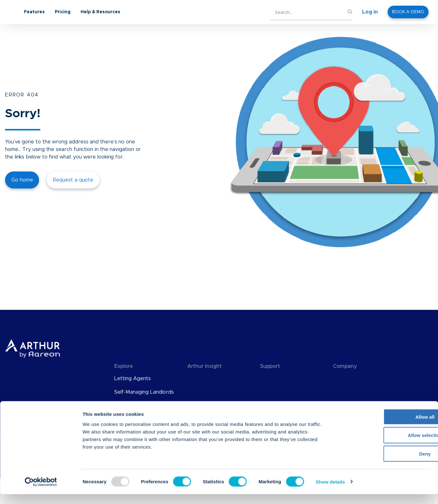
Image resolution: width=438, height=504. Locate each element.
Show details (330, 492)
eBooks (196, 406)
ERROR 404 (22, 95)
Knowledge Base (280, 379)
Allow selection (385, 445)
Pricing (113, 12)
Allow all (386, 427)
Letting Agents (133, 379)
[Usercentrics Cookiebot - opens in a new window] (41, 492)
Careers (343, 406)
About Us (345, 379)
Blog (193, 379)
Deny (386, 464)
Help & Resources (151, 12)
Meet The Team (353, 392)
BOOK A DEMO (408, 12)
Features (85, 12)
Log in (370, 12)
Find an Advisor (279, 406)
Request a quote (73, 180)
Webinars (199, 392)
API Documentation (283, 392)
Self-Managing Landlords (144, 392)
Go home (22, 180)
